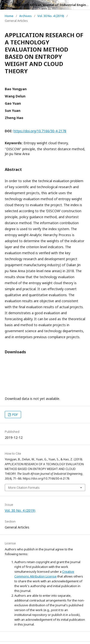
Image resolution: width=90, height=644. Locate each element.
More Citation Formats (24, 488)
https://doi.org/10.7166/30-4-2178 (40, 131)
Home (9, 16)
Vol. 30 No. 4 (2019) (51, 16)
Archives (25, 16)
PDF (15, 415)
